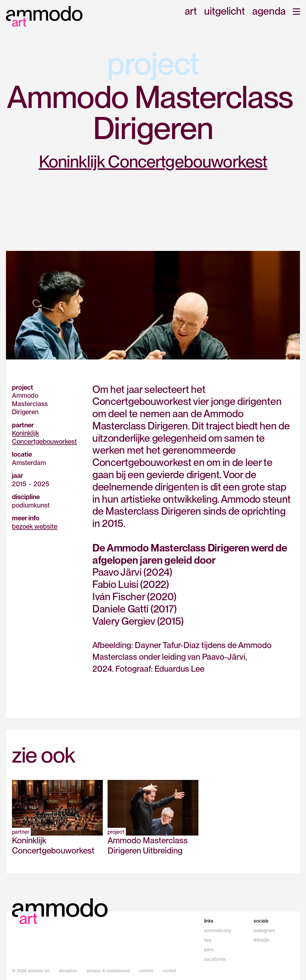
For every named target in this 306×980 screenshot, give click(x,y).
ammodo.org (217, 931)
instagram (264, 931)
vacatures (215, 959)
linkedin (262, 940)
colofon (146, 971)
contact (169, 971)
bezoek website (35, 526)
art (191, 12)
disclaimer (68, 971)
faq (208, 940)
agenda (269, 12)
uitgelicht (225, 12)
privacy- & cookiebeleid (108, 971)
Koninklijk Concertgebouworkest (153, 161)
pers (209, 950)
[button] (296, 12)
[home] (44, 16)
